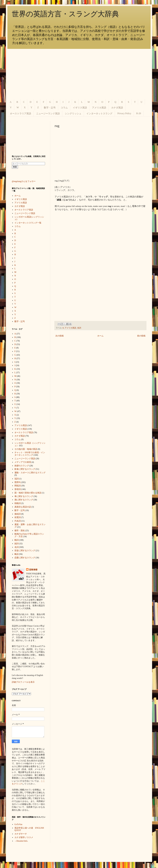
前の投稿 (141, 336)
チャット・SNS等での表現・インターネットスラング (30, 454)
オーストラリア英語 (21, 114)
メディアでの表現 (23, 462)
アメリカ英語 (99, 108)
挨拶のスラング (22, 466)
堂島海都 (33, 570)
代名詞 (18, 521)
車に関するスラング (24, 496)
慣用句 (18, 482)
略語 (17, 554)
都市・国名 (20, 531)
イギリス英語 (80, 108)
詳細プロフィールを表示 (23, 682)
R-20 (139, 113)
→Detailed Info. (21, 841)
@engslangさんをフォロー (24, 181)
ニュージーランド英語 (48, 114)
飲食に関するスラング (25, 469)
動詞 (17, 540)
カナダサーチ (21, 834)
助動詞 (18, 503)
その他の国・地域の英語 (26, 449)
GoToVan (18, 824)
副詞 (17, 544)
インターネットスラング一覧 (28, 223)
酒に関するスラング (24, 500)
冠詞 (17, 479)
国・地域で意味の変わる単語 (28, 493)
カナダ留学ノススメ (24, 837)
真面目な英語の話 (23, 507)
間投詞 (18, 486)
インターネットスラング (99, 114)
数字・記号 (50, 108)
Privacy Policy (124, 113)
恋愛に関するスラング (25, 558)
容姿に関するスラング (25, 551)
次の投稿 (60, 336)
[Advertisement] (79, 74)
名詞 (79, 328)
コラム (64, 108)
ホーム (100, 336)
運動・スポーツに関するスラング (30, 473)
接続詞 (18, 514)
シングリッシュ (73, 114)
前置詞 (18, 517)
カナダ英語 (117, 108)
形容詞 (18, 489)
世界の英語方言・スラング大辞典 (65, 14)
